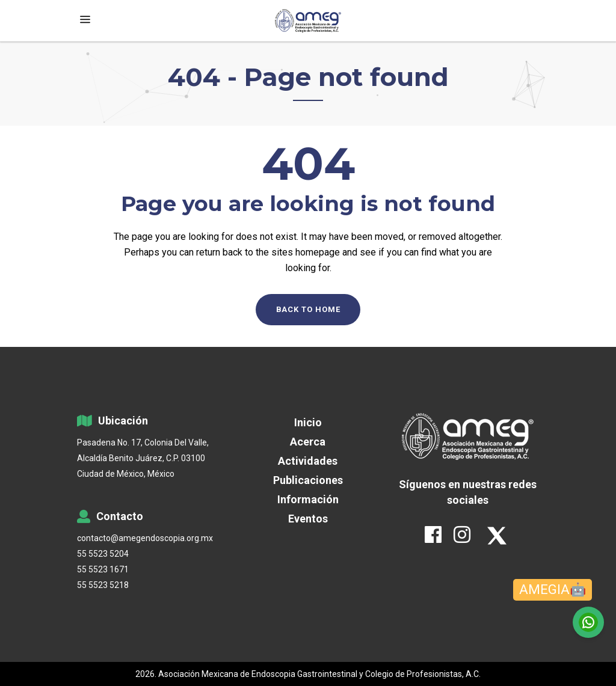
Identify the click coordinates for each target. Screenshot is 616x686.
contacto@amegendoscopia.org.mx (145, 538)
